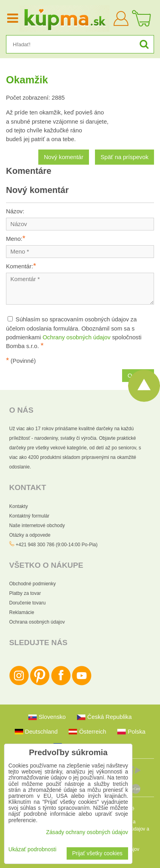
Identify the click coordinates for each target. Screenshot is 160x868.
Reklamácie (22, 612)
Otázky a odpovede (30, 535)
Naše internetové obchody (37, 526)
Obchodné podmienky (33, 584)
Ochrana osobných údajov (37, 622)
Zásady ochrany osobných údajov (87, 832)
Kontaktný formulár (29, 516)
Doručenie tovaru (27, 603)
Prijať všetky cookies (97, 853)
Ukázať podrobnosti (32, 849)
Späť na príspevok (124, 157)
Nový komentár (64, 157)
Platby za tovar (25, 593)
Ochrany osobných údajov (77, 337)
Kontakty (19, 506)
